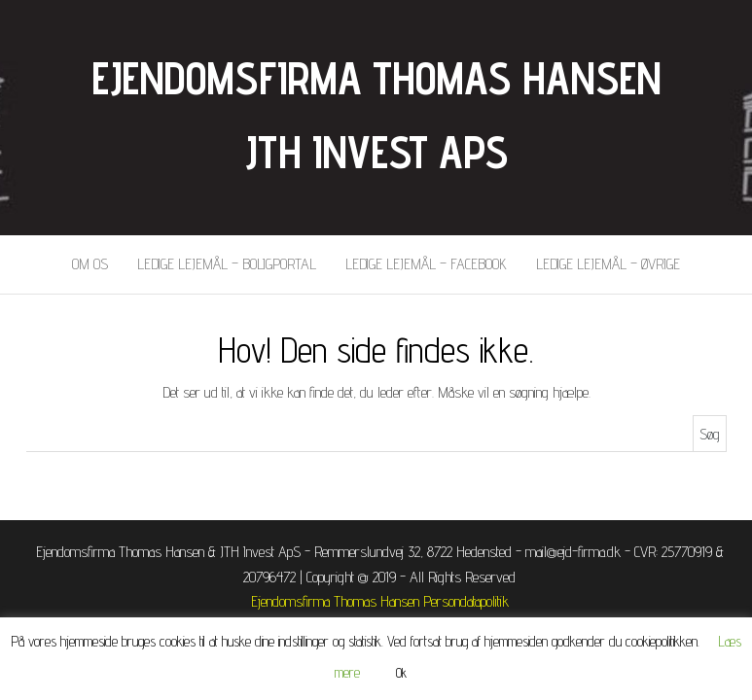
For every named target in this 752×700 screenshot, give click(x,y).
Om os (90, 264)
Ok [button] (401, 673)
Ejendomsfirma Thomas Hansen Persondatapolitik (380, 601)
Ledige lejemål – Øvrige (608, 264)
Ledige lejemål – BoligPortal (227, 264)
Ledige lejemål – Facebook (426, 264)
